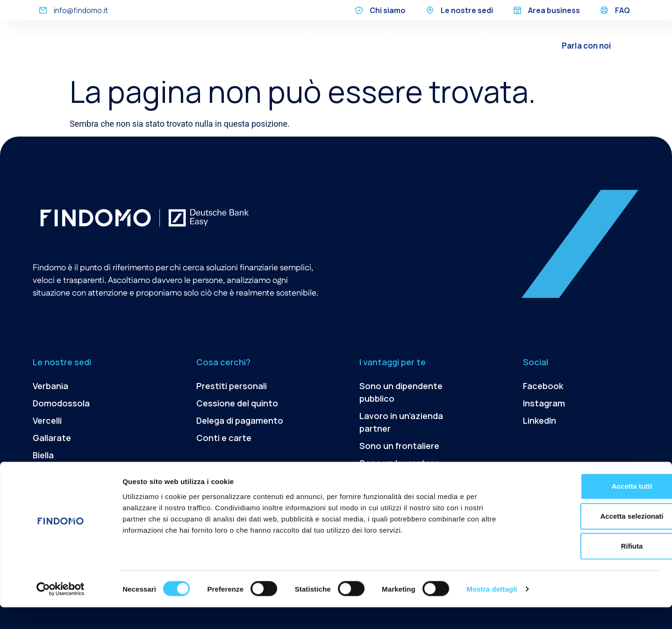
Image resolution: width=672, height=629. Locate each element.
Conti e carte (224, 438)
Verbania (50, 386)
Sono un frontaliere (399, 446)
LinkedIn (540, 420)
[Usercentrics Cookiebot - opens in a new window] (61, 611)
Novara (47, 472)
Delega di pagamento (436, 38)
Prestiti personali (232, 386)
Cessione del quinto (349, 38)
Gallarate (52, 438)
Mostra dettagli (492, 611)
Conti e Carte (458, 52)
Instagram (544, 403)
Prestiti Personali (271, 38)
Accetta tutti (594, 508)
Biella (43, 455)
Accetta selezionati (594, 538)
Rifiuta (594, 568)
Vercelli (47, 420)
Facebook (543, 386)
